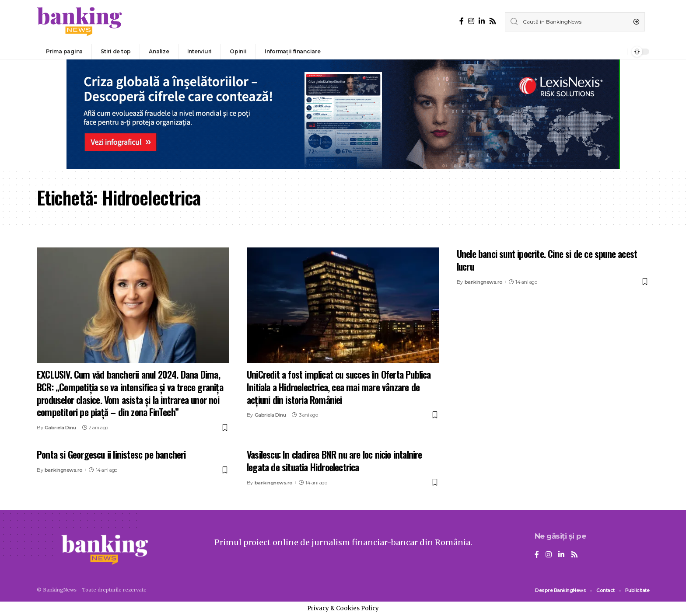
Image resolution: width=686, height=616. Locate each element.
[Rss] (493, 21)
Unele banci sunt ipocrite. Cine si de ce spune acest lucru (547, 260)
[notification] (618, 52)
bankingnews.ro (484, 282)
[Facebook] (462, 21)
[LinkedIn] (482, 21)
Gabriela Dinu (60, 428)
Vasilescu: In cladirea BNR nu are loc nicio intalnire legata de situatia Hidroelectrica (334, 461)
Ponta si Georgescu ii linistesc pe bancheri (111, 454)
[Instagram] (471, 21)
